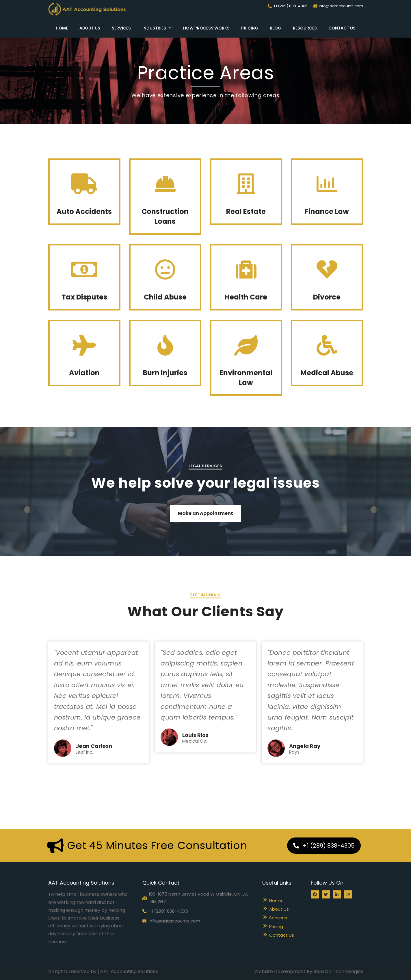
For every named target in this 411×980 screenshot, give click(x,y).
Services (121, 28)
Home (62, 28)
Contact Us (342, 28)
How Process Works (206, 28)
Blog (276, 28)
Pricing (250, 28)
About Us (90, 28)
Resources (305, 28)
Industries (157, 28)
